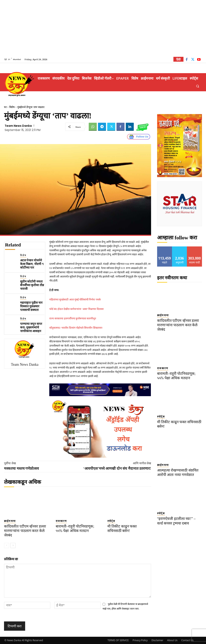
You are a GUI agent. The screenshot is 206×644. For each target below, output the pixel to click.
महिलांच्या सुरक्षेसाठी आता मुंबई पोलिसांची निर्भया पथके (75, 300)
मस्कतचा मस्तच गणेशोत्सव (21, 468)
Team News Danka (18, 126)
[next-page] (13, 545)
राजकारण (61, 521)
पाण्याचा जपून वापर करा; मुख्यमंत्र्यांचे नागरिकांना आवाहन (31, 327)
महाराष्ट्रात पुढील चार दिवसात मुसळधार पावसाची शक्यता (31, 306)
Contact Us (187, 640)
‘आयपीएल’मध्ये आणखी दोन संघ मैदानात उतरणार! (117, 468)
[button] (198, 86)
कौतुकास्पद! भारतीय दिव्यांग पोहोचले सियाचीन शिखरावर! (76, 328)
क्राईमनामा (10, 521)
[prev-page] (7, 545)
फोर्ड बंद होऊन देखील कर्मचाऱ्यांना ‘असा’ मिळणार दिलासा (76, 309)
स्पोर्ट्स (111, 521)
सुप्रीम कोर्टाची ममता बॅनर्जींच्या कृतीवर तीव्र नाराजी (32, 285)
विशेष (12, 107)
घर (5, 107)
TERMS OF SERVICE (118, 640)
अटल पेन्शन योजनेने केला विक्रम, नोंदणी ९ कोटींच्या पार (32, 264)
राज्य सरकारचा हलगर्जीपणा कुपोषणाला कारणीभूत (73, 318)
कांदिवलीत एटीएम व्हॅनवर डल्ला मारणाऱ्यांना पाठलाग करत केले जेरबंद (23, 531)
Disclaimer (157, 640)
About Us (172, 640)
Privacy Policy (140, 640)
